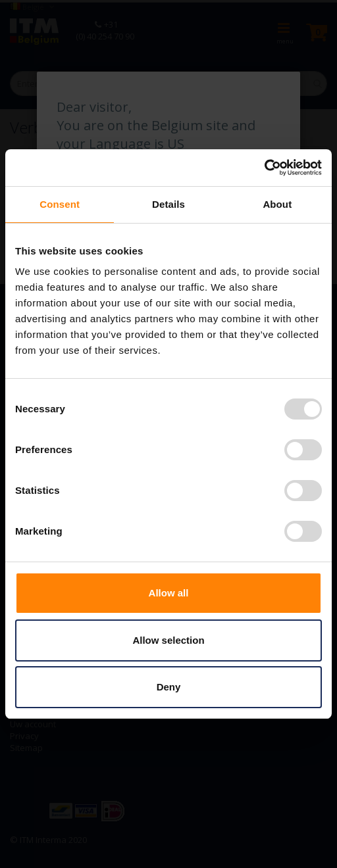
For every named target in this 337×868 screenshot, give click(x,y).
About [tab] (277, 204)
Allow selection (168, 640)
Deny (169, 687)
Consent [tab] (60, 204)
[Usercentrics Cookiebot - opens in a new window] (264, 168)
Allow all (169, 593)
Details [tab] (168, 204)
